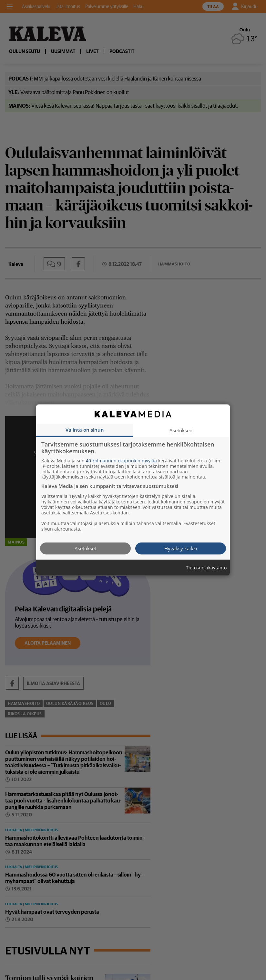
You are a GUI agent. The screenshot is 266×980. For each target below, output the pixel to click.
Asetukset (85, 548)
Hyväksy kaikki (181, 548)
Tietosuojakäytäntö (206, 568)
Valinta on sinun (85, 429)
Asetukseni (182, 430)
